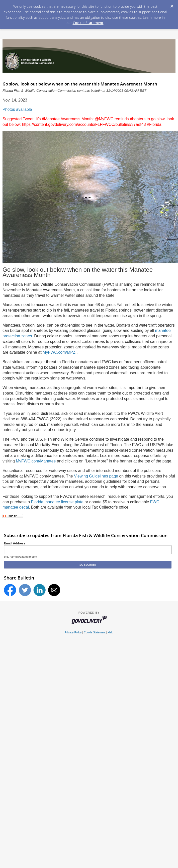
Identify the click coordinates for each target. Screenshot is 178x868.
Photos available (17, 109)
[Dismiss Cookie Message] (172, 5)
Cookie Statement (88, 23)
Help (111, 632)
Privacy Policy (73, 632)
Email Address (15, 543)
